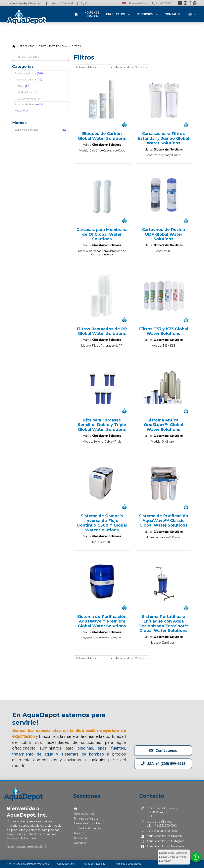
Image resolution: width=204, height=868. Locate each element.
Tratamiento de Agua (26, 80)
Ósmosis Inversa (27, 99)
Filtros (21, 86)
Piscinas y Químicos (25, 73)
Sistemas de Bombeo (26, 104)
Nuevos (19, 111)
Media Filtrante (26, 92)
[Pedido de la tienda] (93, 67)
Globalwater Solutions (26, 130)
